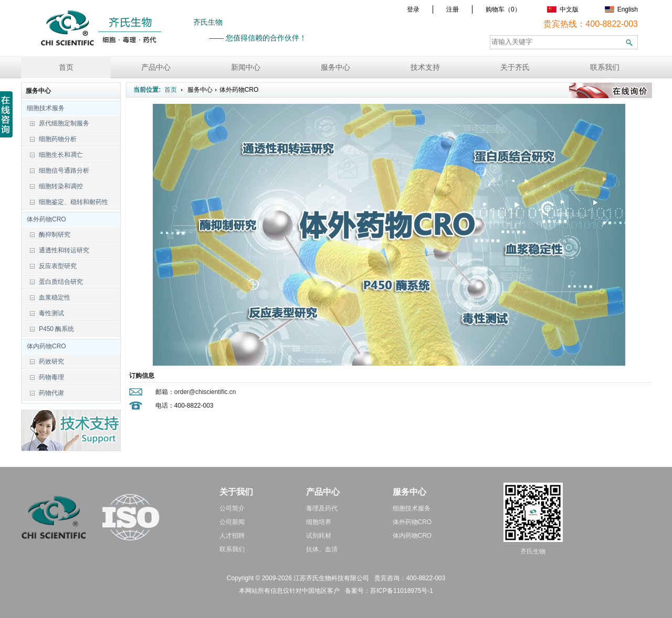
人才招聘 (232, 536)
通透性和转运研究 (64, 250)
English (621, 9)
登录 (413, 9)
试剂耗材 (319, 536)
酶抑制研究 (55, 235)
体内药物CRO (44, 346)
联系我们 (605, 67)
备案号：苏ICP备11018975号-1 (389, 591)
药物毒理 (51, 377)
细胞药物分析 (58, 139)
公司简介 (232, 508)
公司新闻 (232, 522)
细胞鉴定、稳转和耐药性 (73, 202)
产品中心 (156, 67)
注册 (453, 9)
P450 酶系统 (56, 329)
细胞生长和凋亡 (61, 155)
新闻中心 (246, 67)
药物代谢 (51, 393)
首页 (66, 67)
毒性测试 (51, 313)
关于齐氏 (515, 67)
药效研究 (51, 361)
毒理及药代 (322, 508)
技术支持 (425, 67)
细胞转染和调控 (61, 186)
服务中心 (335, 67)
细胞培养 (319, 522)
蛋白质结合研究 (61, 282)
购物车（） (503, 9)
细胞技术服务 (43, 108)
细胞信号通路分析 (64, 171)
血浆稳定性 (55, 297)
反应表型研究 (58, 266)
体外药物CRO (44, 219)
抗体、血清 (322, 549)
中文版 (563, 9)
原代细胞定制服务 (64, 123)
